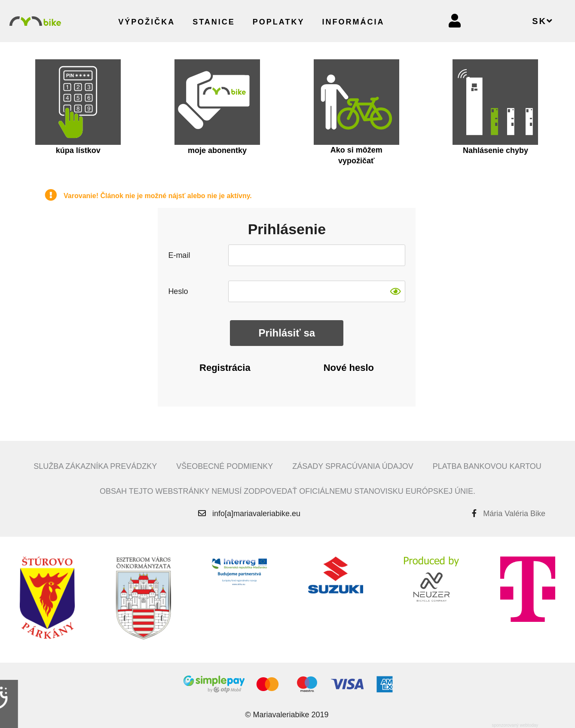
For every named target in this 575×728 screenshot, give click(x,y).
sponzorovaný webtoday (515, 725)
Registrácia (225, 368)
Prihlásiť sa (287, 333)
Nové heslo (349, 368)
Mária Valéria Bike (514, 514)
